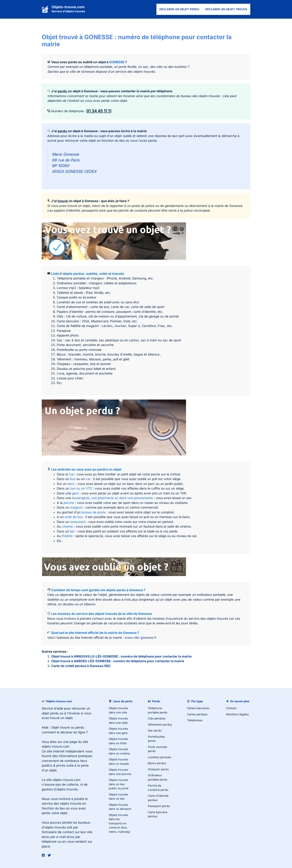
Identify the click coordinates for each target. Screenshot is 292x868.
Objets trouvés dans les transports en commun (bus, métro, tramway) (119, 823)
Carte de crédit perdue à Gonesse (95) (81, 666)
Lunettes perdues (160, 757)
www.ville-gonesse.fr (141, 638)
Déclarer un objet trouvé (226, 9)
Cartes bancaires (198, 708)
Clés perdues (157, 718)
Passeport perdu (159, 806)
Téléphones (195, 720)
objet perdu (50, 713)
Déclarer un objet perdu (179, 9)
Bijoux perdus (157, 763)
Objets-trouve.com (68, 7)
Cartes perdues (197, 714)
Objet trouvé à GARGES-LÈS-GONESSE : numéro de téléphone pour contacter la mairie (118, 661)
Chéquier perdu (158, 769)
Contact (231, 708)
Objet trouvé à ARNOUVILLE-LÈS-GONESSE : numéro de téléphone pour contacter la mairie (121, 656)
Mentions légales (237, 714)
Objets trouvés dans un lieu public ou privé (119, 784)
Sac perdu (155, 731)
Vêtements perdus (160, 725)
